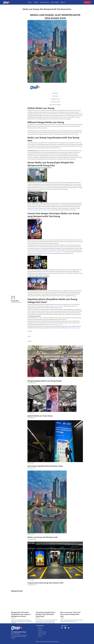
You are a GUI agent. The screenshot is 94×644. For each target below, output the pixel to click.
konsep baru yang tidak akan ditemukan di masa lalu (40, 210)
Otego (38, 318)
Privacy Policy (56, 642)
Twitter (29, 336)
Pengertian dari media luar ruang (35, 110)
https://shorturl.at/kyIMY (55, 105)
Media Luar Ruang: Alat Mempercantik (42, 537)
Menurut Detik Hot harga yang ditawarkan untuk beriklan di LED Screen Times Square (47, 252)
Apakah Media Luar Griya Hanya (40, 416)
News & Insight (55, 2)
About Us (63, 2)
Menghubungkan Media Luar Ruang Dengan (45, 381)
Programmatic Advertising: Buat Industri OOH (45, 583)
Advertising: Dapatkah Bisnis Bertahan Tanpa (45, 466)
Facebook (30, 331)
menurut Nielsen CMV (58, 306)
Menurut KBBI (31, 203)
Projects (36, 2)
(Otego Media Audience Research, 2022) (54, 324)
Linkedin (29, 341)
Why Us (30, 2)
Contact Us (87, 2)
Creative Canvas (44, 2)
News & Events (31, 378)
